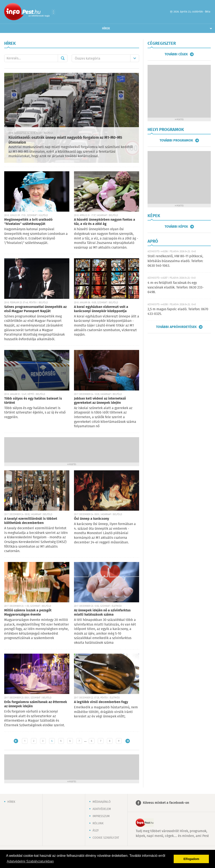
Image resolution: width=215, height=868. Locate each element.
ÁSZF (96, 831)
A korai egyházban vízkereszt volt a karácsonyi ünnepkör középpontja (101, 309)
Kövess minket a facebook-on (166, 803)
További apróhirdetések (176, 327)
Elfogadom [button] (191, 859)
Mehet (63, 58)
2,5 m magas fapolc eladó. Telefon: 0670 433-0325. (178, 312)
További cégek (176, 54)
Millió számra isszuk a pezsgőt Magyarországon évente (28, 613)
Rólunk (98, 823)
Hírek (106, 29)
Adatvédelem (102, 809)
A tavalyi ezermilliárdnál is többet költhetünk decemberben (31, 521)
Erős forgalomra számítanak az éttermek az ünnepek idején (36, 704)
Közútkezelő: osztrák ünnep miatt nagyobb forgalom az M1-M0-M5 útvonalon (65, 140)
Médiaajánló (102, 802)
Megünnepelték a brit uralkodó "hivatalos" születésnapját (28, 222)
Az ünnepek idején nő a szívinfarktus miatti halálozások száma (102, 613)
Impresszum (101, 816)
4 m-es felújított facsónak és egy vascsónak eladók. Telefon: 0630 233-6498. (176, 288)
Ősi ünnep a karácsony (91, 519)
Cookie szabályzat (106, 838)
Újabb (16, 741)
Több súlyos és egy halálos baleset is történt (33, 401)
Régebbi (128, 741)
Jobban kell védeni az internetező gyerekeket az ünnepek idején (100, 401)
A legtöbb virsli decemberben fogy (101, 702)
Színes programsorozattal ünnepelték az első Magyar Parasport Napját (35, 309)
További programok (176, 140)
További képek (176, 227)
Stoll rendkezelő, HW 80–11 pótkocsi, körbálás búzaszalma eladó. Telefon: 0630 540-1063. (175, 261)
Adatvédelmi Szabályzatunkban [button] (30, 861)
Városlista (53, 12)
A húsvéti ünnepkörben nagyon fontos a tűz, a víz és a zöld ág (105, 222)
